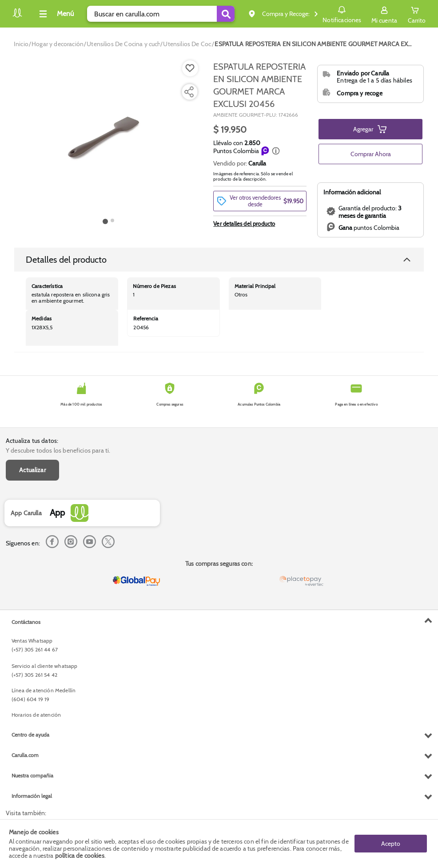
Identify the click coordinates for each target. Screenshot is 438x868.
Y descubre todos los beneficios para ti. (58, 450)
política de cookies (80, 856)
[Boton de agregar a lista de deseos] (190, 68)
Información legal (32, 796)
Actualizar (32, 470)
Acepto (391, 844)
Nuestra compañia (32, 775)
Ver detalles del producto (244, 224)
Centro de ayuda (30, 735)
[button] (276, 151)
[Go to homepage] (21, 44)
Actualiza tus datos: (32, 441)
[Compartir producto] (189, 92)
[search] (161, 14)
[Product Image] (108, 138)
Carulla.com (25, 755)
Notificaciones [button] (342, 13)
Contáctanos (26, 622)
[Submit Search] (226, 14)
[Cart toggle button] (417, 14)
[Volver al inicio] (17, 16)
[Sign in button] (384, 14)
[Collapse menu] (55, 14)
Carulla (257, 163)
